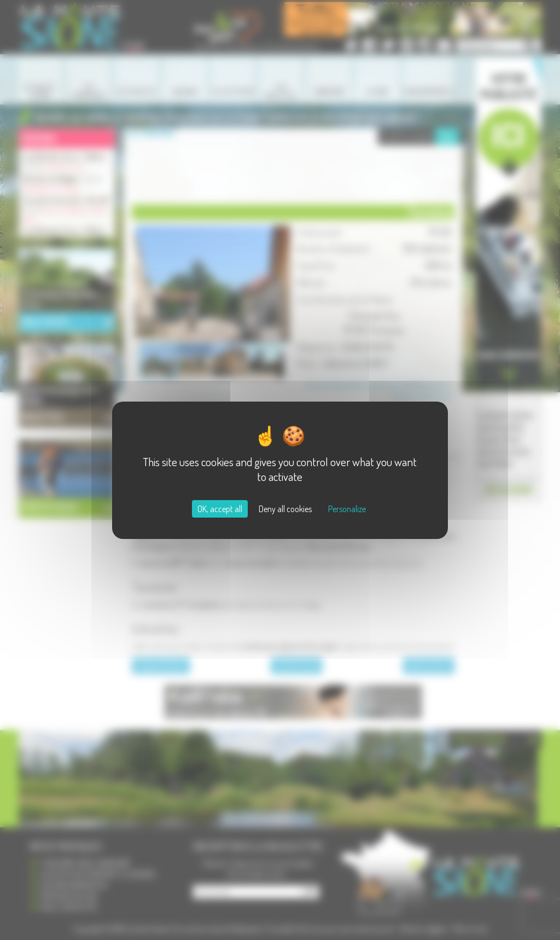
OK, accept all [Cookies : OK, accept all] (220, 509)
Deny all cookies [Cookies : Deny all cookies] (285, 509)
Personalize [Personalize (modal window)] (347, 509)
